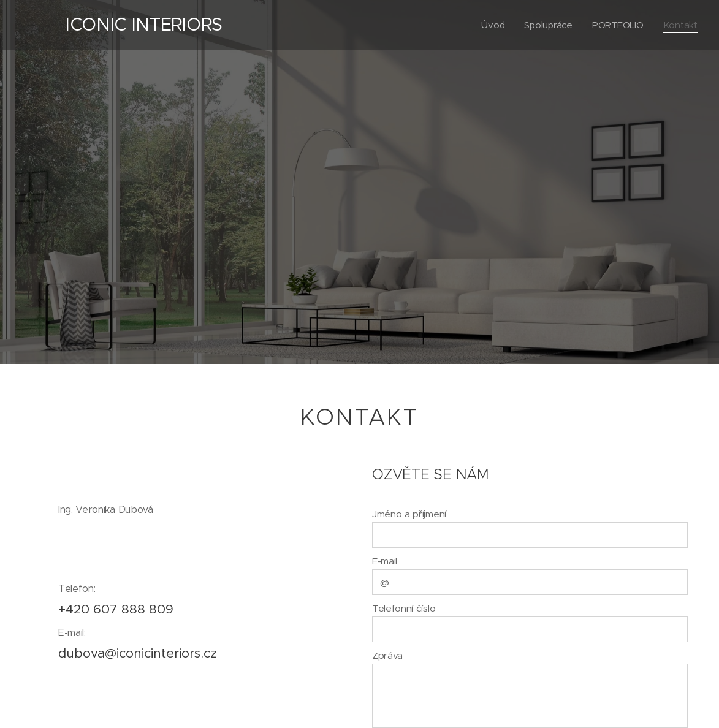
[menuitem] (492, 25)
